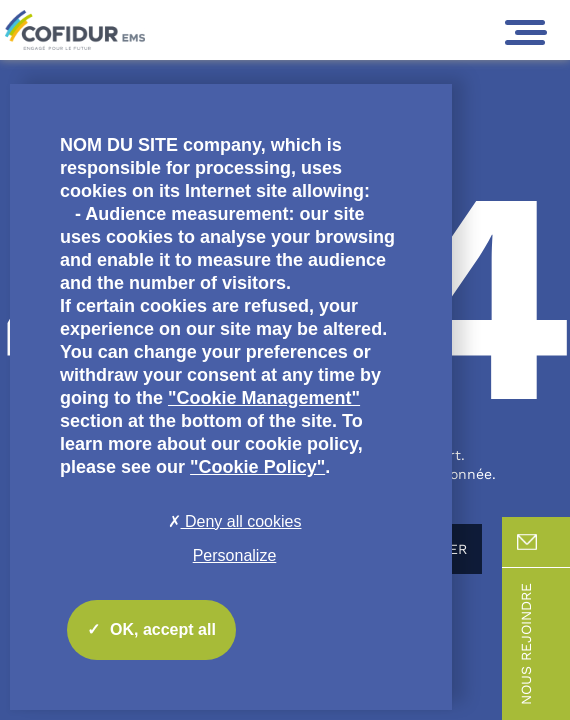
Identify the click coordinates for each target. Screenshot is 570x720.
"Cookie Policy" (257, 467)
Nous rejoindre (544, 644)
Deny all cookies (235, 521)
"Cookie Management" (264, 398)
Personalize (235, 555)
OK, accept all (151, 630)
